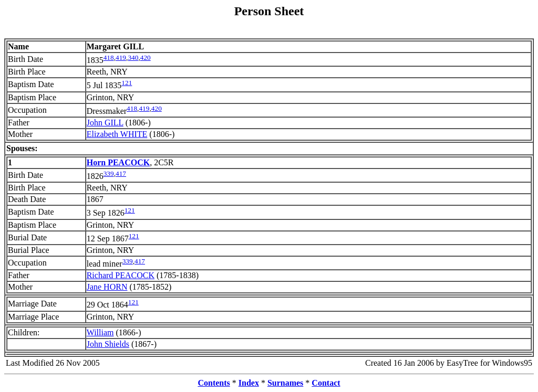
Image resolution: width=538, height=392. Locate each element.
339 (109, 173)
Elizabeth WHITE (117, 134)
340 (133, 57)
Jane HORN (107, 287)
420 (146, 57)
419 (121, 57)
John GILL (105, 123)
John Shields (108, 344)
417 (121, 173)
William (100, 332)
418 (109, 57)
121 (127, 83)
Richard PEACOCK (121, 275)
